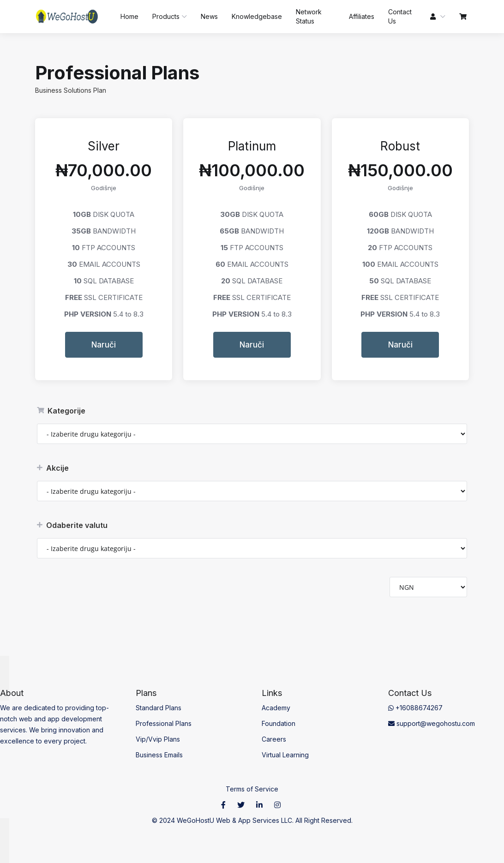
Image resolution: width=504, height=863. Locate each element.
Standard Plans (159, 708)
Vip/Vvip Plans (158, 739)
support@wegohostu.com (432, 723)
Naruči (104, 345)
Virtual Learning (285, 755)
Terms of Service (252, 789)
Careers (274, 739)
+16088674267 (415, 708)
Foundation (279, 723)
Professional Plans (164, 723)
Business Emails (159, 755)
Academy (276, 708)
